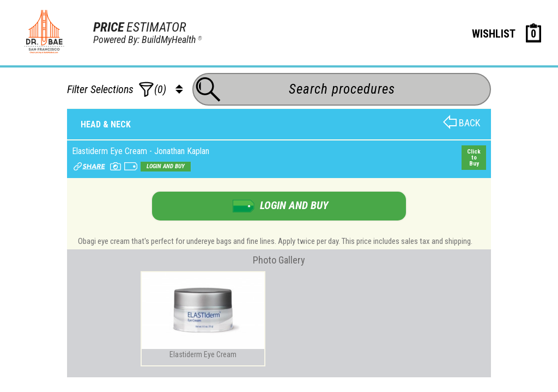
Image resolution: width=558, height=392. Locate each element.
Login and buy (166, 166)
